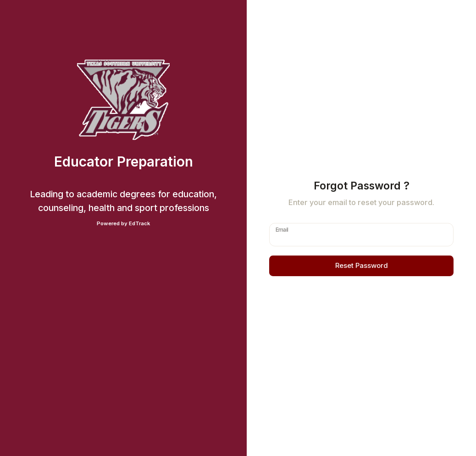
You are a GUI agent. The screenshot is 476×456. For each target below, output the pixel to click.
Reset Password (362, 266)
